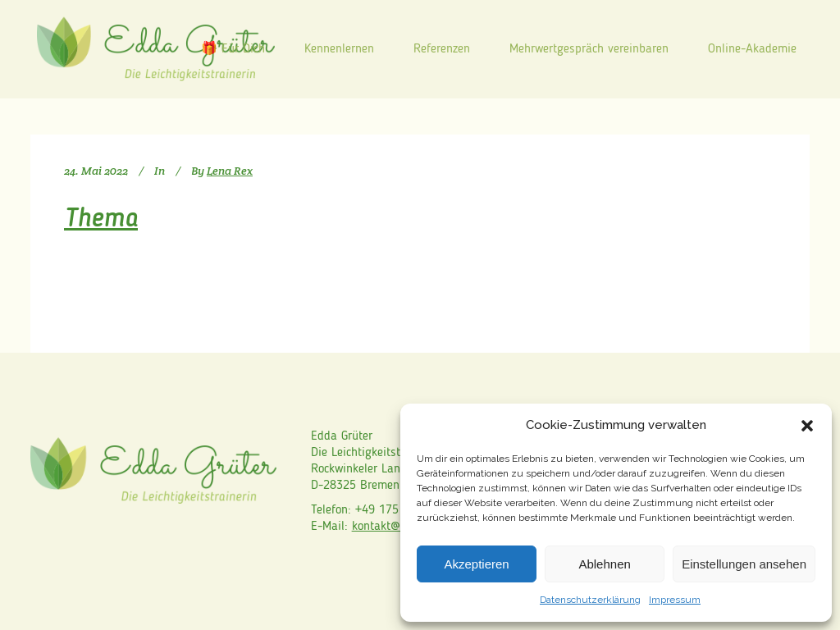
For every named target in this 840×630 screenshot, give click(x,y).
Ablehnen (604, 564)
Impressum (675, 600)
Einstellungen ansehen (744, 564)
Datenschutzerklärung (590, 600)
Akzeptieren (476, 564)
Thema (101, 220)
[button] (807, 426)
